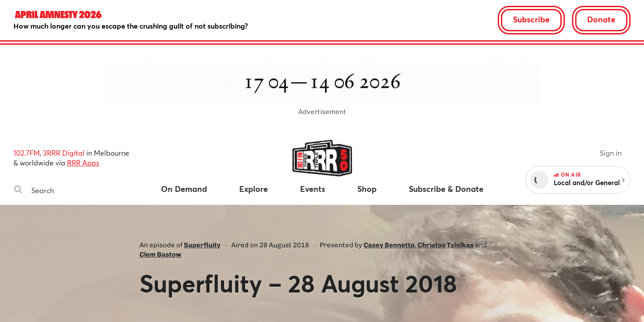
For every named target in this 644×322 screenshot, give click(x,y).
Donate (601, 19)
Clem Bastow (161, 254)
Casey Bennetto (389, 245)
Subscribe (531, 19)
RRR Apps (83, 163)
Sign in (611, 153)
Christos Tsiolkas (446, 245)
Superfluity (202, 245)
